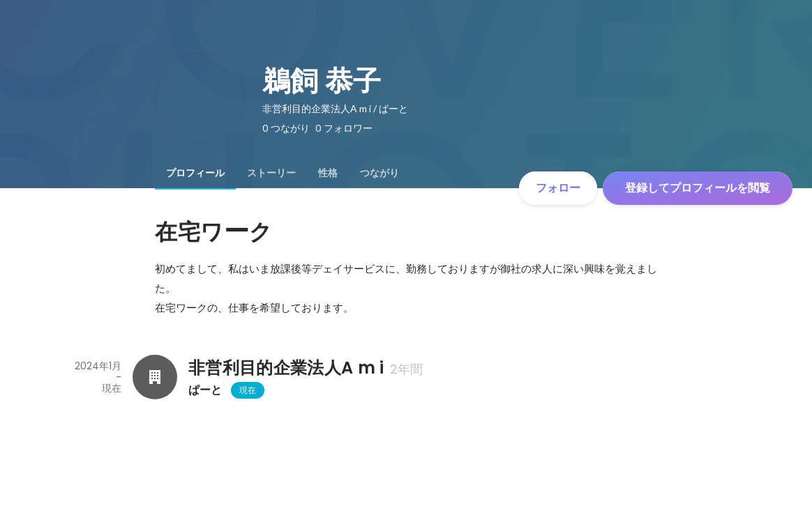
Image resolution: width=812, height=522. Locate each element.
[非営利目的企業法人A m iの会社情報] (155, 377)
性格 (328, 173)
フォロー (558, 188)
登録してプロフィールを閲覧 (698, 188)
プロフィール (195, 173)
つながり (379, 173)
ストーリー (271, 173)
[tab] (195, 173)
